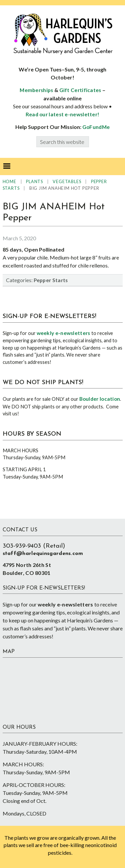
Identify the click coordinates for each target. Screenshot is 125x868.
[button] (7, 166)
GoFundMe (96, 127)
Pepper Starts (51, 280)
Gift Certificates (80, 90)
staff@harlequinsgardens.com (43, 554)
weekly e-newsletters (63, 333)
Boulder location (100, 399)
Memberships (36, 90)
